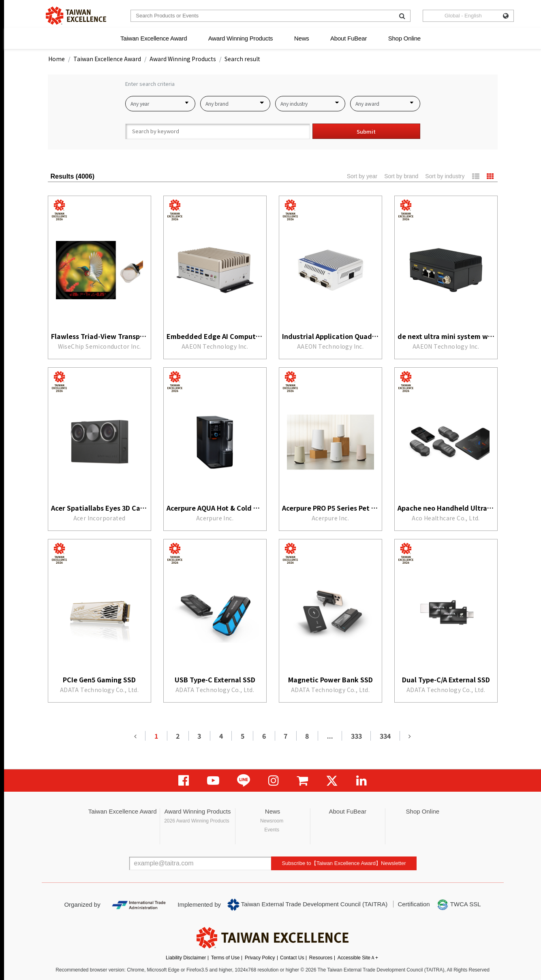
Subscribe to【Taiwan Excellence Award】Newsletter (344, 863)
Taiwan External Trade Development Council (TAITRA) (307, 905)
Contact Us (292, 958)
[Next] (410, 736)
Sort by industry (445, 176)
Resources (321, 958)
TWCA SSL (459, 905)
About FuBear (349, 38)
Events (272, 830)
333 (356, 736)
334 (385, 736)
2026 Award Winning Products (197, 821)
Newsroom (272, 821)
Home (57, 59)
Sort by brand (401, 176)
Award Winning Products (241, 38)
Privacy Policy (260, 958)
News (302, 38)
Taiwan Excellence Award (154, 38)
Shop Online (404, 38)
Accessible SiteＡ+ (358, 958)
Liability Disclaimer (186, 958)
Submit (366, 131)
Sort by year (362, 176)
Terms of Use (226, 958)
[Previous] (135, 736)
